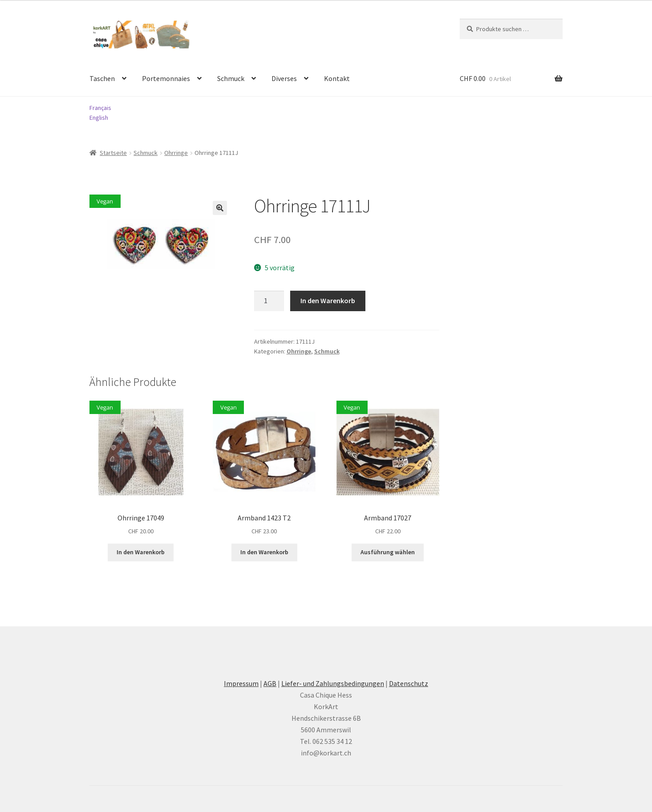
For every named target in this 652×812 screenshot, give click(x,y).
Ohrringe (176, 153)
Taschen (102, 78)
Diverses (284, 78)
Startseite (113, 153)
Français (100, 108)
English (99, 118)
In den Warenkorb (328, 300)
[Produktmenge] (269, 301)
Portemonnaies (166, 78)
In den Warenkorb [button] (141, 552)
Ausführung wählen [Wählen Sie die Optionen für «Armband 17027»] (388, 552)
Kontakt (337, 78)
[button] (220, 208)
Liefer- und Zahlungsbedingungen (333, 683)
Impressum (241, 683)
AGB (270, 683)
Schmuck (231, 78)
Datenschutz (409, 683)
